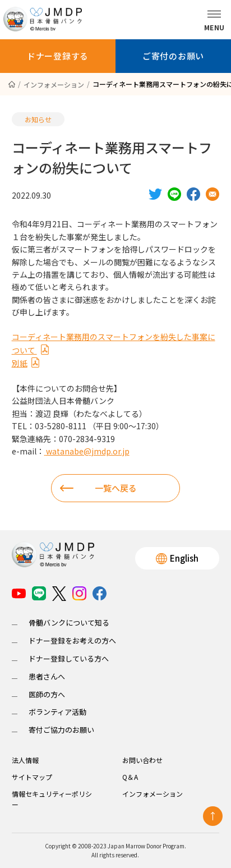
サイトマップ (32, 777)
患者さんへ (47, 676)
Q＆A (130, 777)
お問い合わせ (142, 760)
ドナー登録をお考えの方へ (72, 640)
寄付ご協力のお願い (61, 730)
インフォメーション (153, 794)
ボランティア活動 (57, 712)
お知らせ (38, 119)
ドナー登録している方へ (69, 658)
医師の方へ (47, 694)
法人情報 (25, 760)
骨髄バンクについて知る (69, 623)
